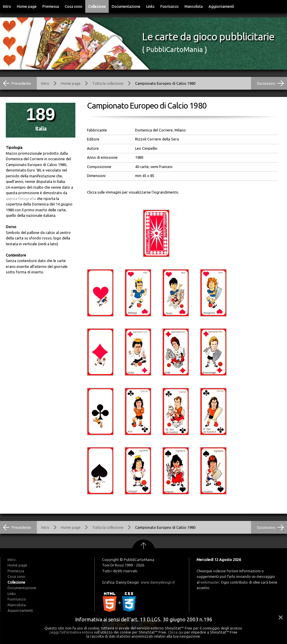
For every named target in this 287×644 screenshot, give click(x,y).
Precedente (21, 83)
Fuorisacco (169, 6)
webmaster (210, 582)
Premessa (51, 6)
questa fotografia (21, 199)
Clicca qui (176, 632)
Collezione (97, 6)
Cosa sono (73, 6)
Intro (7, 6)
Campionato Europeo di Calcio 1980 (165, 83)
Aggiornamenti (221, 6)
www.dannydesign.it (158, 582)
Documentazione (126, 6)
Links (150, 6)
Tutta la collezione (108, 83)
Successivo (266, 83)
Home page (27, 6)
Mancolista (194, 6)
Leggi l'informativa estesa (71, 632)
